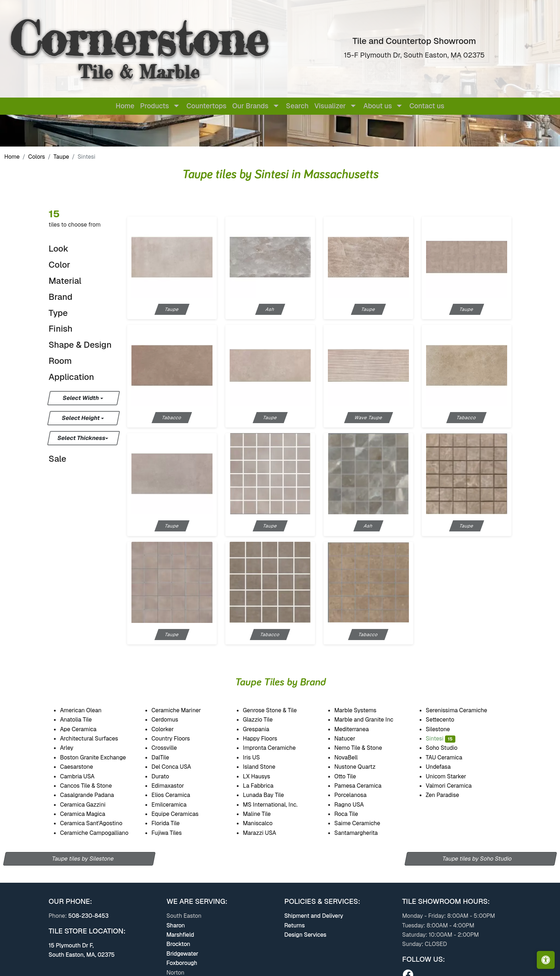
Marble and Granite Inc (370, 720)
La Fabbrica (263, 786)
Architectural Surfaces (94, 739)
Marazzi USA (265, 833)
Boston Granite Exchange (98, 757)
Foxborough (182, 963)
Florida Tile (171, 823)
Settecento (445, 720)
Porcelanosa (355, 795)
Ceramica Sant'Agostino (96, 823)
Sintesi (441, 739)
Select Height (81, 418)
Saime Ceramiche (362, 823)
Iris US (257, 757)
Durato (165, 776)
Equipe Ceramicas (181, 814)
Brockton (178, 944)
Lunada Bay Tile (269, 795)
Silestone (442, 729)
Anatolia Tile (81, 720)
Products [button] (154, 106)
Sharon (176, 925)
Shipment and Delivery (314, 916)
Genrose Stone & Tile (276, 710)
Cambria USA (83, 776)
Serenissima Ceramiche (462, 710)
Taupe (61, 157)
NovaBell (352, 757)
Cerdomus (170, 720)
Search (297, 106)
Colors (37, 157)
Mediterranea (356, 729)
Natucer (351, 739)
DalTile (167, 757)
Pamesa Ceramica (364, 786)
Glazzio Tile (264, 720)
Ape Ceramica (85, 729)
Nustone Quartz (360, 767)
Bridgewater (182, 954)
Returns (294, 925)
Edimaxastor (173, 786)
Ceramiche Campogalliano (99, 833)
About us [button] (377, 106)
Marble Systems (361, 710)
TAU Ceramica (448, 757)
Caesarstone (81, 767)
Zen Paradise (447, 795)
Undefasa (444, 767)
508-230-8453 (88, 916)
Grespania (262, 729)
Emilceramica (175, 805)
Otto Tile (350, 776)
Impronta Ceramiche (275, 748)
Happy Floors (266, 739)
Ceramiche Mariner (182, 710)
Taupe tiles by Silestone (83, 859)
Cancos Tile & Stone (92, 786)
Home (125, 106)
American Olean (87, 710)
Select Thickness (82, 438)
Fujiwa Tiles (171, 833)
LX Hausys (261, 776)
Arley (72, 748)
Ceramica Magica (88, 814)
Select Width (81, 398)
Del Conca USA (176, 767)
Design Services (305, 935)
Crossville (171, 748)
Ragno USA (355, 805)
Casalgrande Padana (93, 795)
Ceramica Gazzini (89, 805)
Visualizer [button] (330, 106)
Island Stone (264, 767)
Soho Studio (448, 748)
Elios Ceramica (177, 795)
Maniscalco (263, 823)
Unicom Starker (451, 776)
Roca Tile (352, 814)
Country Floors (177, 739)
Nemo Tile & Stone (363, 748)
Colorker (167, 729)
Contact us (427, 106)
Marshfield (180, 935)
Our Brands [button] (250, 106)
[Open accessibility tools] (546, 960)
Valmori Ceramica (454, 786)
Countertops (206, 106)
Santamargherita (361, 833)
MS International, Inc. (275, 805)
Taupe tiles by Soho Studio (477, 859)
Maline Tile (263, 814)
